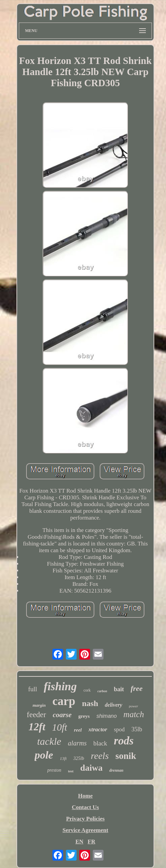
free (137, 688)
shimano (107, 716)
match (134, 714)
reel (78, 730)
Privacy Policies (86, 819)
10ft (60, 727)
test (71, 771)
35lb (137, 729)
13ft (63, 758)
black (100, 743)
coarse (62, 715)
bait (119, 689)
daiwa (91, 768)
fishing (60, 686)
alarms (77, 743)
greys (84, 716)
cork (87, 690)
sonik (126, 756)
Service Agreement (85, 830)
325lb (79, 758)
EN (79, 842)
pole (44, 755)
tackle (49, 741)
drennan (116, 770)
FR (92, 842)
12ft (37, 727)
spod (119, 729)
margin (39, 705)
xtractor (98, 729)
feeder (36, 715)
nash (90, 703)
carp (64, 701)
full (33, 689)
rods (124, 741)
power (134, 706)
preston (54, 770)
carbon (102, 691)
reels (100, 756)
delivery (114, 705)
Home (85, 796)
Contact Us (86, 807)
